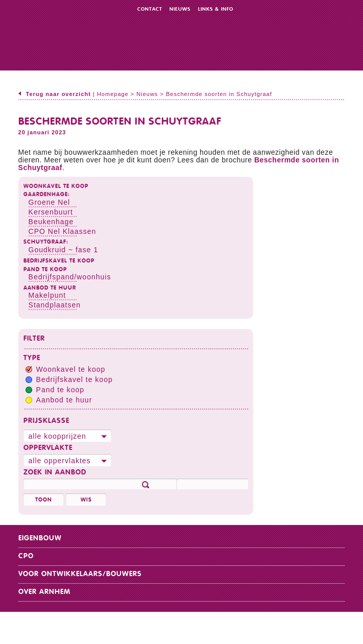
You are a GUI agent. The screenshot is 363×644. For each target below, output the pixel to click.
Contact (150, 9)
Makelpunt (47, 295)
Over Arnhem (44, 592)
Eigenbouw (40, 538)
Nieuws (180, 9)
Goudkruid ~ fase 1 (64, 250)
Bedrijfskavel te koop (59, 261)
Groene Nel (50, 202)
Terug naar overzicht (58, 94)
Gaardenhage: (47, 194)
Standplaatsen (55, 305)
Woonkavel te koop (56, 186)
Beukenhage (51, 222)
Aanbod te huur (50, 288)
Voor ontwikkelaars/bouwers (80, 574)
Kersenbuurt (51, 212)
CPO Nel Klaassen (63, 231)
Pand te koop (45, 269)
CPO (26, 556)
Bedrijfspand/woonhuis (70, 277)
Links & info (216, 9)
